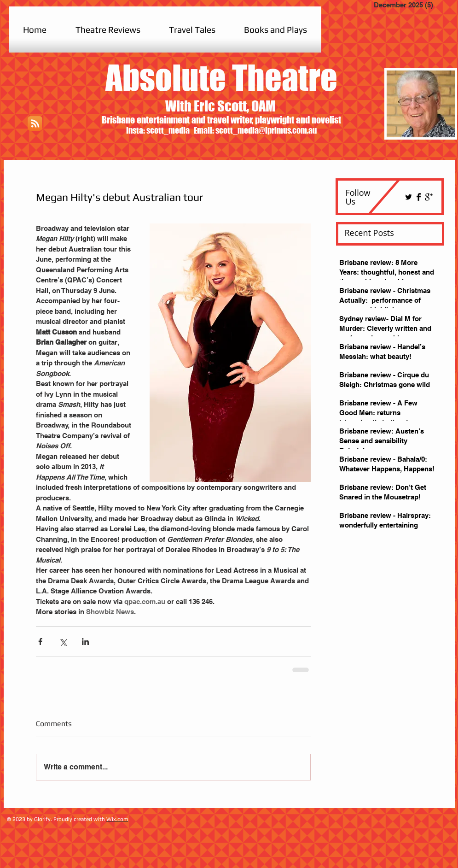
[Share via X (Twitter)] (63, 642)
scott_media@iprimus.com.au (266, 130)
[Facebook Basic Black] (419, 197)
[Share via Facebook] (40, 642)
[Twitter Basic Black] (409, 197)
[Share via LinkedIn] (85, 642)
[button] (108, 29)
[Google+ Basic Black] (429, 197)
